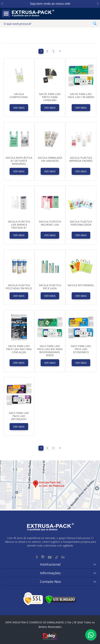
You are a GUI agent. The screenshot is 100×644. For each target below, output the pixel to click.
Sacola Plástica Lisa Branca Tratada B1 (19, 225)
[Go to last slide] (2, 4)
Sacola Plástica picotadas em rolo (19, 287)
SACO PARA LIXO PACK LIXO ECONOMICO (81, 349)
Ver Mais (19, 108)
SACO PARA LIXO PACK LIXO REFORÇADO (19, 416)
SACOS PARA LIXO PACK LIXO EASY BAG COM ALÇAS (19, 349)
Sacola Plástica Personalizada (81, 223)
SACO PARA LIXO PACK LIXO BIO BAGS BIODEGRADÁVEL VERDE (50, 351)
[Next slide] (98, 4)
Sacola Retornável (81, 285)
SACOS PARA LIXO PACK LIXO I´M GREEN (81, 96)
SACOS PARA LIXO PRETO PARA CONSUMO (50, 97)
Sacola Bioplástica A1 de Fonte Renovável (19, 161)
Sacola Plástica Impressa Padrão (81, 159)
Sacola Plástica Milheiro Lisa (50, 223)
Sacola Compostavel (19, 96)
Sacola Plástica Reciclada (50, 287)
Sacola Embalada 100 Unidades (50, 159)
